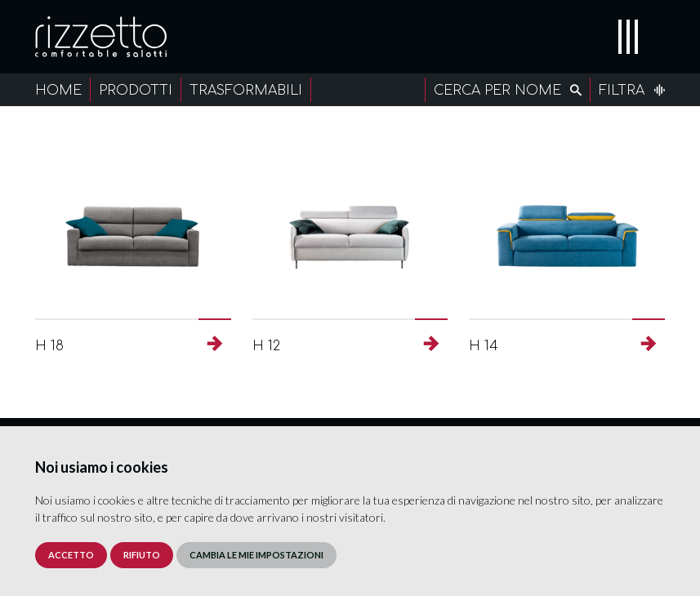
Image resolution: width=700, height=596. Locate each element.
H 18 (49, 346)
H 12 (266, 346)
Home (58, 91)
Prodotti (136, 91)
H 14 (484, 346)
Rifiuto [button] (142, 555)
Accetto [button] (71, 555)
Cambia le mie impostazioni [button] (256, 555)
